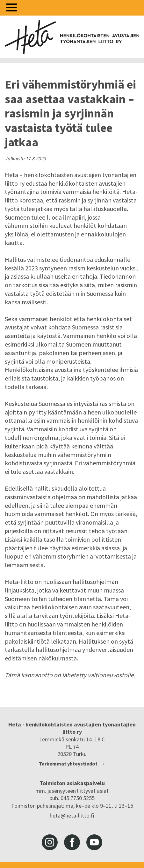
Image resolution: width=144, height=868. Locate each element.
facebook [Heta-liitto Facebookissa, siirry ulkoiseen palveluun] (72, 842)
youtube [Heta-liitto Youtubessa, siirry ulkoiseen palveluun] (94, 842)
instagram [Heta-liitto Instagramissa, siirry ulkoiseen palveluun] (50, 842)
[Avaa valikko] (12, 7)
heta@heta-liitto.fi (72, 815)
